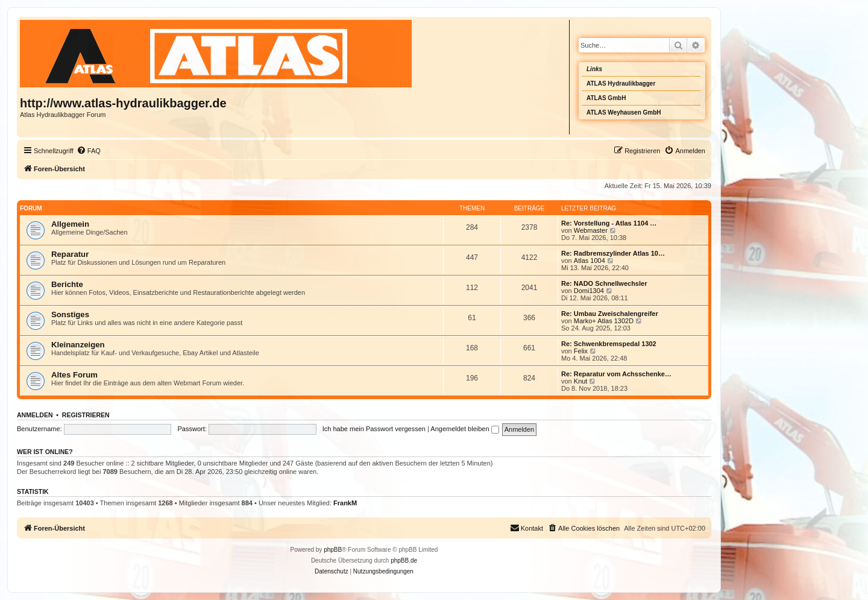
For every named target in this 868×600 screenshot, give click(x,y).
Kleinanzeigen (78, 345)
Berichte (67, 284)
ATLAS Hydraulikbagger (621, 84)
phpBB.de (404, 561)
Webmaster (591, 230)
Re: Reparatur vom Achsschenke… (616, 374)
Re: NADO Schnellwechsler (604, 283)
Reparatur (70, 254)
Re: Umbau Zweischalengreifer (610, 314)
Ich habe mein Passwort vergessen (374, 429)
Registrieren (86, 415)
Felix (581, 351)
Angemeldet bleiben (464, 429)
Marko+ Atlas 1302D (604, 321)
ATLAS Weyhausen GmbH (624, 112)
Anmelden (35, 415)
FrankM (345, 503)
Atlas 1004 (590, 261)
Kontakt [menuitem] (527, 528)
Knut (581, 381)
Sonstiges (70, 314)
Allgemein (70, 224)
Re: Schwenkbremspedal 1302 (609, 344)
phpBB (333, 550)
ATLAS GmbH (606, 98)
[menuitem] (89, 151)
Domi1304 (589, 291)
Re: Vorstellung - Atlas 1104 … (609, 223)
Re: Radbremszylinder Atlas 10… (613, 253)
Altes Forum (74, 375)
